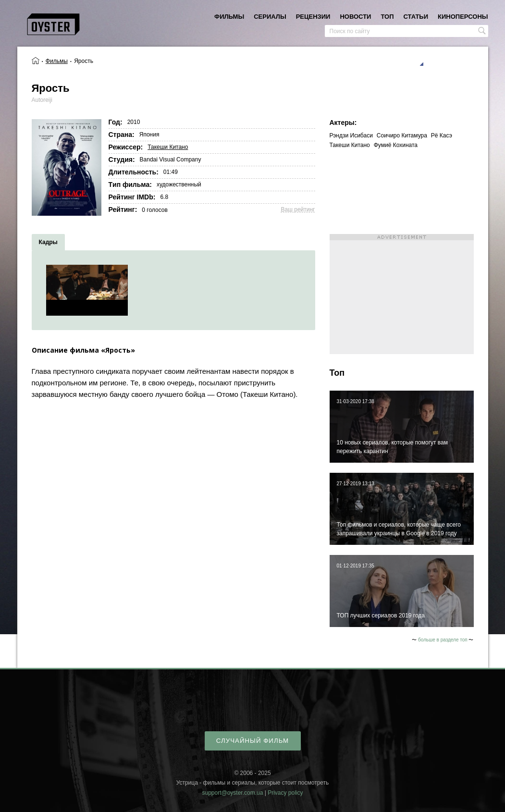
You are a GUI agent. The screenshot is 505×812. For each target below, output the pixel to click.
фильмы (229, 17)
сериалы (270, 17)
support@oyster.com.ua (232, 793)
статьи (416, 17)
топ (387, 17)
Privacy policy (285, 793)
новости (355, 17)
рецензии (313, 17)
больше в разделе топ (443, 640)
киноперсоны (463, 17)
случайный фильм (252, 741)
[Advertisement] (402, 294)
